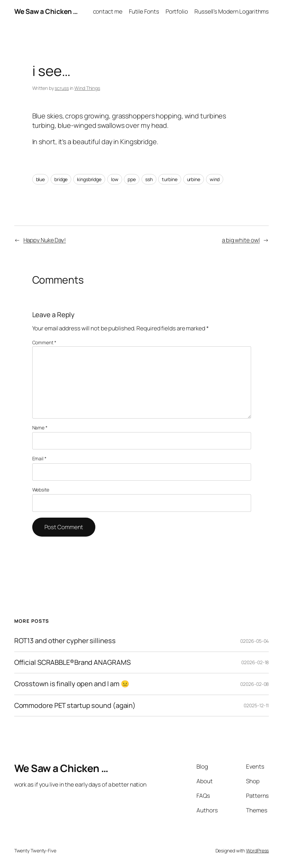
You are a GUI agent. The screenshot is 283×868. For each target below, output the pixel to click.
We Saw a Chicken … (46, 11)
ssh (149, 179)
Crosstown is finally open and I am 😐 (72, 684)
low (115, 179)
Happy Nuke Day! (45, 240)
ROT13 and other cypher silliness (65, 641)
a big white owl (241, 240)
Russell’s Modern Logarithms (232, 11)
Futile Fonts (144, 11)
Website (41, 490)
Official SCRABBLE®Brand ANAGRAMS (72, 663)
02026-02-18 (255, 662)
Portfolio (177, 11)
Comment (44, 342)
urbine (194, 179)
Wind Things (87, 88)
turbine (169, 179)
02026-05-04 (254, 641)
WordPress (257, 851)
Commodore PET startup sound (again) (75, 706)
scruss (62, 88)
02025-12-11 (256, 705)
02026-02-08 (254, 684)
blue (41, 179)
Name (40, 428)
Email (39, 458)
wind (215, 179)
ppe (132, 179)
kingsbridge (89, 179)
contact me (108, 11)
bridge (61, 179)
